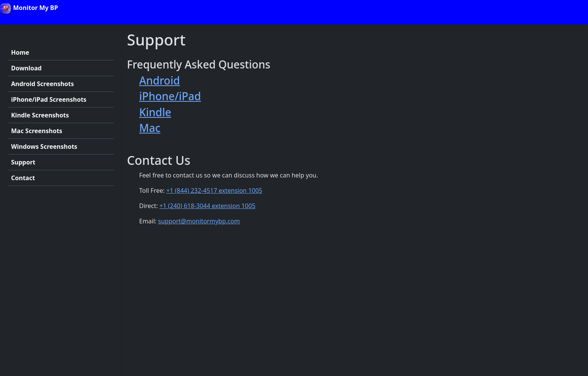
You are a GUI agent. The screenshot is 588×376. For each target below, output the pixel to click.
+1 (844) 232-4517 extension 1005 (214, 190)
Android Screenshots (42, 84)
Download (26, 68)
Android (160, 80)
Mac (150, 128)
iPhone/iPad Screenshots (49, 99)
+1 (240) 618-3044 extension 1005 (207, 206)
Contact (23, 178)
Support (23, 162)
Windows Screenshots (44, 146)
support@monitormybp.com (199, 221)
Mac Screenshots (37, 131)
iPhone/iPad (170, 96)
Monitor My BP (29, 9)
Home (20, 52)
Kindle (155, 112)
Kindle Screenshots (40, 115)
